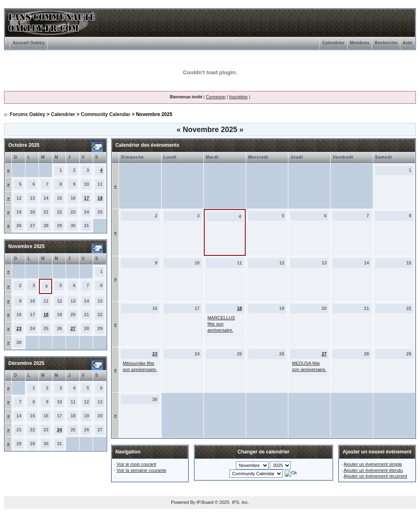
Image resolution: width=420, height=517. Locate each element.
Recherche (386, 43)
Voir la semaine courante (141, 470)
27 (73, 328)
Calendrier (333, 43)
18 (100, 198)
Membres (360, 43)
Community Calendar (106, 114)
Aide (408, 43)
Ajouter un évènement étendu (373, 470)
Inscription (238, 97)
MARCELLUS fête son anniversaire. (221, 324)
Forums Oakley (28, 114)
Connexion (216, 97)
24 (59, 430)
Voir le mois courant (136, 464)
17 (87, 198)
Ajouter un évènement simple (373, 464)
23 (19, 328)
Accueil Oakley (29, 43)
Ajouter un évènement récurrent (375, 476)
